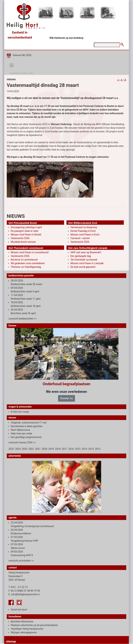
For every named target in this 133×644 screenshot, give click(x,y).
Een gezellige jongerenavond (26, 437)
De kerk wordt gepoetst (83, 267)
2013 (91, 449)
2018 (58, 449)
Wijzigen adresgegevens (24, 632)
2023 (25, 449)
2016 (71, 449)
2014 (84, 449)
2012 (98, 449)
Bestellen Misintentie (22, 622)
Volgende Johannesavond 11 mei (29, 423)
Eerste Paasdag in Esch (83, 231)
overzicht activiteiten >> (21, 561)
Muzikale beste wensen (23, 242)
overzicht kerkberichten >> (23, 319)
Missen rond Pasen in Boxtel (26, 235)
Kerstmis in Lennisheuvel (24, 260)
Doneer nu (66, 398)
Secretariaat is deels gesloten (27, 426)
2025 (11, 449)
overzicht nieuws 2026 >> (22, 442)
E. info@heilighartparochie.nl (24, 594)
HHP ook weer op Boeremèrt (86, 252)
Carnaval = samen (80, 238)
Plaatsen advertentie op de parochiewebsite (34, 625)
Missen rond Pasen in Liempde (87, 263)
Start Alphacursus (20, 430)
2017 (65, 449)
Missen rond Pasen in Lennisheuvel (30, 252)
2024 (18, 449)
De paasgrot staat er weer (25, 231)
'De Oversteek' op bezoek (84, 260)
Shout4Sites (15, 73)
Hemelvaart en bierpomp (84, 227)
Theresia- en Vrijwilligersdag (26, 267)
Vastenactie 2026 (20, 238)
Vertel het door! (19, 610)
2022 (31, 449)
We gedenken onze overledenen (28, 263)
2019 (51, 449)
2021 (38, 449)
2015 (78, 449)
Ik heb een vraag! (20, 412)
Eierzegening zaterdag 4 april (26, 227)
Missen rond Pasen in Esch (85, 235)
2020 (44, 449)
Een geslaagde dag (81, 256)
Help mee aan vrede (21, 433)
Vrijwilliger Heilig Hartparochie (27, 629)
